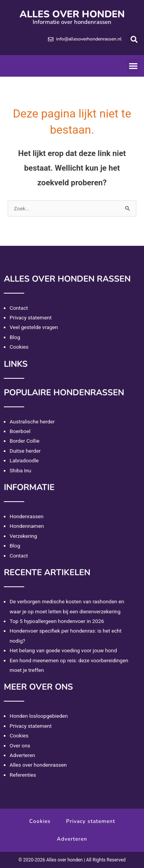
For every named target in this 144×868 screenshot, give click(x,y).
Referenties (23, 775)
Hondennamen (27, 526)
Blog (15, 337)
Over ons (20, 745)
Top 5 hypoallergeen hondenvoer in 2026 (57, 621)
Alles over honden (72, 14)
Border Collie (25, 441)
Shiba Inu (20, 470)
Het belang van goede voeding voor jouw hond (63, 650)
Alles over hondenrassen (38, 765)
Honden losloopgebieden (39, 716)
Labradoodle (24, 460)
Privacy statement (31, 317)
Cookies (19, 347)
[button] (134, 39)
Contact (19, 308)
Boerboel (20, 431)
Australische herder (32, 421)
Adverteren (22, 755)
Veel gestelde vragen (34, 327)
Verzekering (23, 536)
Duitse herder (25, 451)
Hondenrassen (26, 516)
